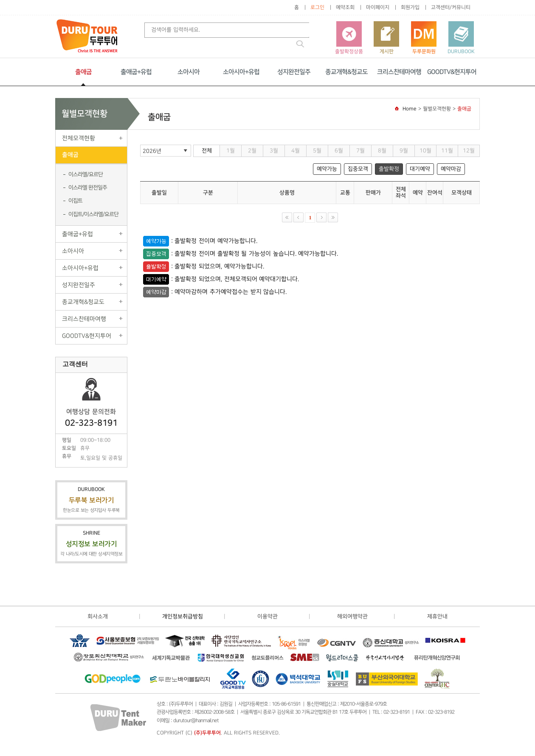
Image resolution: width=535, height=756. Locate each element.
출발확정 (389, 169)
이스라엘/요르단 (86, 174)
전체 (207, 151)
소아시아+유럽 (241, 72)
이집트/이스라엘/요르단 (93, 214)
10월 (425, 151)
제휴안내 (437, 616)
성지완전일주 (294, 72)
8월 (382, 151)
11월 (447, 151)
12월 (469, 151)
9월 (404, 151)
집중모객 (358, 169)
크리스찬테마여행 (399, 72)
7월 (360, 151)
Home (410, 109)
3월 (274, 151)
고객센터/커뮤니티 (451, 7)
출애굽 (83, 72)
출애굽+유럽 (136, 72)
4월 (296, 151)
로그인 (317, 7)
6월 (339, 151)
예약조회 (345, 7)
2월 (252, 151)
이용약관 (267, 616)
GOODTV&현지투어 (452, 72)
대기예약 (420, 169)
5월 (317, 151)
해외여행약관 (352, 616)
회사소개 (98, 616)
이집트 (75, 201)
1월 (231, 151)
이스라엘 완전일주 (88, 188)
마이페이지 (378, 7)
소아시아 (189, 72)
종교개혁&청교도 (346, 72)
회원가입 (410, 7)
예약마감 (451, 169)
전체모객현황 (79, 138)
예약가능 (327, 169)
